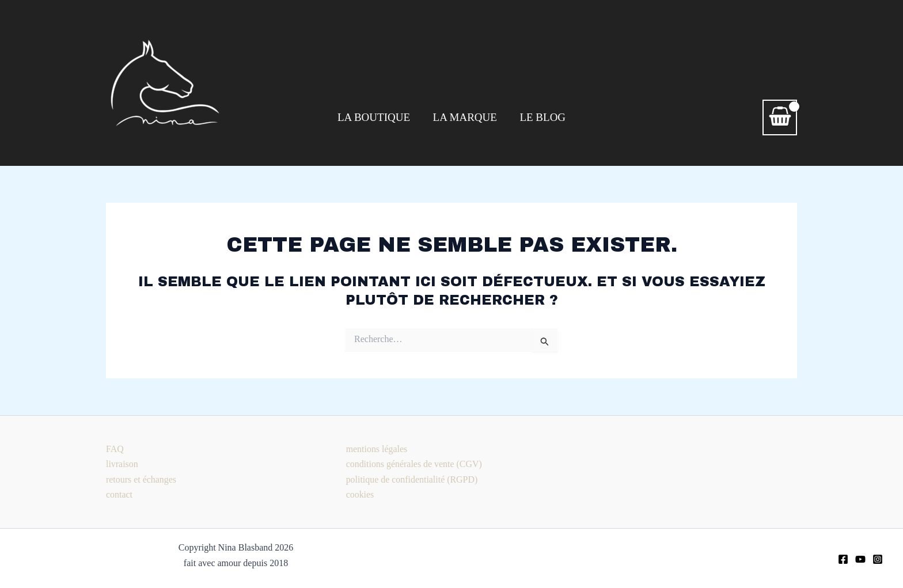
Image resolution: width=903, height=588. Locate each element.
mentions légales (377, 449)
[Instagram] (878, 559)
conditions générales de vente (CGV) (414, 464)
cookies (360, 494)
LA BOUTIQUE (374, 117)
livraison (122, 464)
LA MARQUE (465, 117)
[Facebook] (843, 559)
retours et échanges (141, 479)
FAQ (115, 449)
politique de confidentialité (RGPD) (412, 479)
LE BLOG (542, 117)
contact (119, 494)
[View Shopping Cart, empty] (780, 117)
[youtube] (860, 559)
